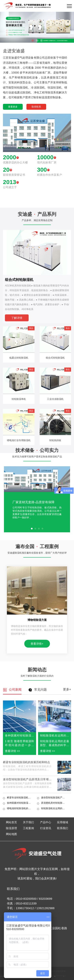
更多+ (67, 777)
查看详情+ (37, 713)
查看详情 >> (12, 838)
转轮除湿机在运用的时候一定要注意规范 (54, 896)
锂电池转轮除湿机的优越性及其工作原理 (20, 896)
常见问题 (40, 777)
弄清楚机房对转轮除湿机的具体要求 (54, 891)
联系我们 (63, 919)
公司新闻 (15, 777)
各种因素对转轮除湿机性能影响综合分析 (20, 891)
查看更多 (13, 107)
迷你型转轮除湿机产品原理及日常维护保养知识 (27, 868)
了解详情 (17, 458)
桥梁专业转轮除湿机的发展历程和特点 (26, 850)
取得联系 (36, 107)
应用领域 (63, 913)
